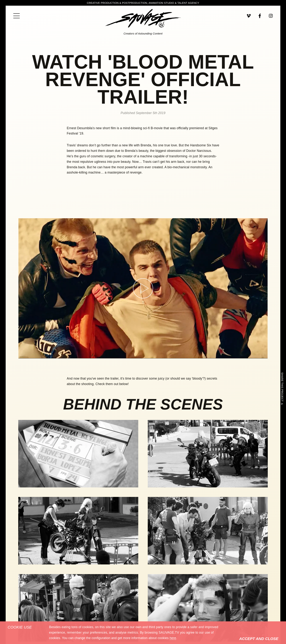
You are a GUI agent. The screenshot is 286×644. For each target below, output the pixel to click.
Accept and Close (259, 639)
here (173, 638)
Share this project (282, 388)
